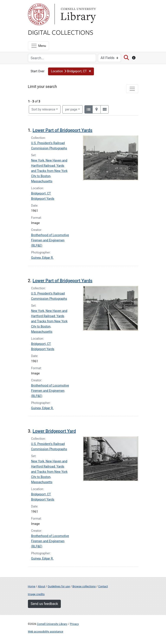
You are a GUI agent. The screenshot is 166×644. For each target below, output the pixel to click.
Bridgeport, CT (41, 194)
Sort (44, 110)
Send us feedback (44, 604)
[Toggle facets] (132, 89)
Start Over (38, 71)
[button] (71, 71)
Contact (103, 586)
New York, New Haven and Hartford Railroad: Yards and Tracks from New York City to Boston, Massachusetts (49, 171)
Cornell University (39, 14)
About (42, 586)
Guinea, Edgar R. (42, 258)
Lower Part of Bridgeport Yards (62, 130)
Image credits (36, 594)
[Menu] (38, 46)
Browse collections (84, 586)
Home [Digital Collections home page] (32, 586)
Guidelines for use (59, 586)
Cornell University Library (52, 624)
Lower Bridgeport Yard (54, 431)
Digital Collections (61, 32)
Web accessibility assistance (46, 632)
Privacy (74, 624)
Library (78, 14)
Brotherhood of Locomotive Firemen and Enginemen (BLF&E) (50, 240)
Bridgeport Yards (43, 199)
